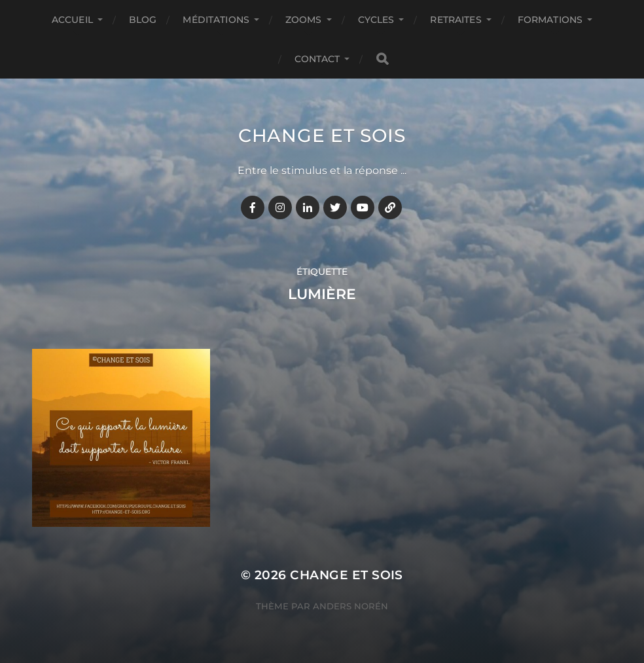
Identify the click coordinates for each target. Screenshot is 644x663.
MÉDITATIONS (216, 20)
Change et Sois (322, 135)
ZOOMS (304, 20)
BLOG (143, 20)
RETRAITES (456, 20)
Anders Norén (350, 606)
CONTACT (317, 59)
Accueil (72, 20)
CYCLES (376, 20)
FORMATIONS (550, 20)
